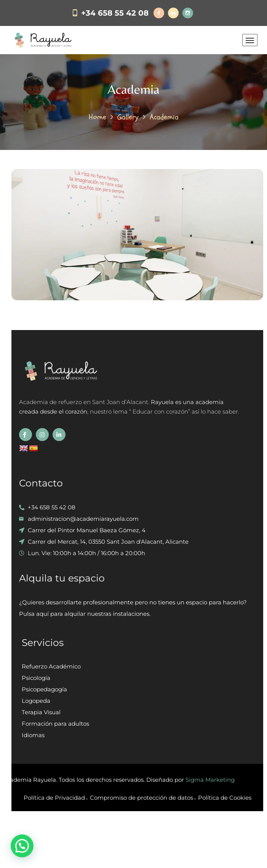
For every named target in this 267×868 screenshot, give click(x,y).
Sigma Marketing (210, 780)
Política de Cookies (225, 798)
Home (98, 117)
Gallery (128, 117)
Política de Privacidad (54, 798)
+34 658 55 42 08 (115, 13)
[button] (22, 846)
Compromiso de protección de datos (141, 798)
